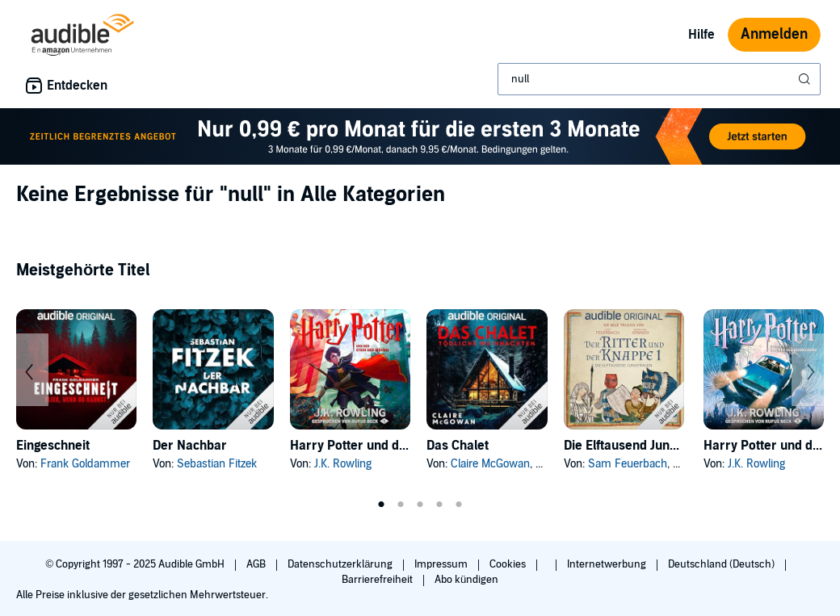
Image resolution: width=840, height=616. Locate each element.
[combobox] (659, 79)
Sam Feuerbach (628, 464)
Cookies (509, 564)
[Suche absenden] (806, 79)
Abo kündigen (466, 580)
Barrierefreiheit (378, 580)
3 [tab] (420, 505)
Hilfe (701, 35)
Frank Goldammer (85, 464)
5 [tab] (459, 505)
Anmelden (774, 34)
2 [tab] (401, 505)
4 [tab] (439, 505)
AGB (257, 564)
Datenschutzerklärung (341, 564)
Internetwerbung (608, 564)
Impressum (442, 564)
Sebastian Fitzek (217, 464)
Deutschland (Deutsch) (722, 564)
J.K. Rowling (343, 464)
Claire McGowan (490, 464)
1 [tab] (381, 505)
